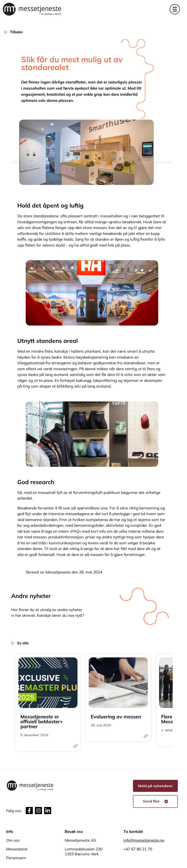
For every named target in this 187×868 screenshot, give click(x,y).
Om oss (13, 840)
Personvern (16, 858)
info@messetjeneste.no (144, 840)
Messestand (17, 849)
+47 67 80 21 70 (138, 849)
